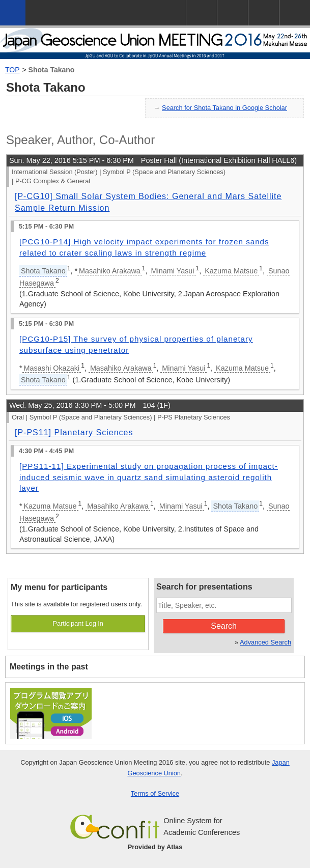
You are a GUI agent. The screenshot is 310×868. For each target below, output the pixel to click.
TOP (12, 70)
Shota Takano (52, 70)
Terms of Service (155, 793)
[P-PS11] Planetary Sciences (74, 432)
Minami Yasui (173, 271)
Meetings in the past (49, 667)
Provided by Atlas (155, 847)
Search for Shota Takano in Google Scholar (224, 108)
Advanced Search (265, 642)
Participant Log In (78, 623)
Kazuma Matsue (231, 271)
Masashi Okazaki (52, 368)
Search (224, 626)
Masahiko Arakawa (110, 271)
